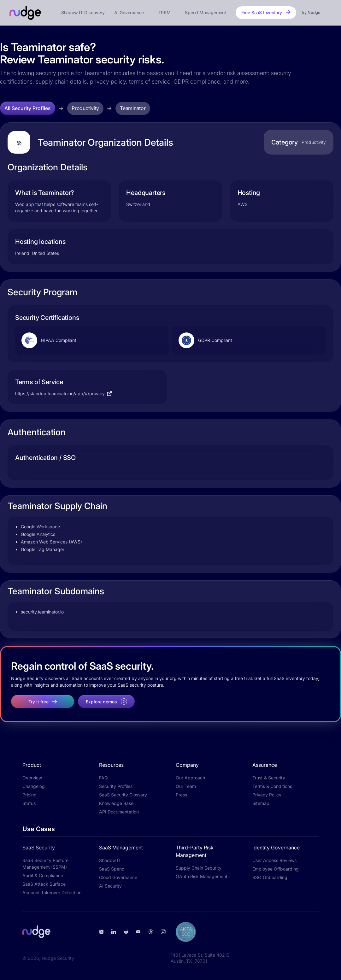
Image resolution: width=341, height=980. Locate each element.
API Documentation (119, 812)
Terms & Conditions (272, 786)
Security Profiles (116, 786)
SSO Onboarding (270, 877)
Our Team (186, 786)
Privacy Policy (267, 795)
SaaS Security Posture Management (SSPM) (45, 864)
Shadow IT (110, 860)
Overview (32, 778)
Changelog (34, 786)
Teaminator (133, 108)
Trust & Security (269, 778)
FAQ (103, 778)
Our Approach (190, 778)
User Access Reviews (274, 860)
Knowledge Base (116, 803)
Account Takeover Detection (52, 892)
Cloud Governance (118, 877)
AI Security (110, 886)
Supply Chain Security (199, 868)
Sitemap (261, 803)
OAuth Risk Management (202, 876)
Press (181, 795)
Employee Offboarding (276, 869)
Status (29, 803)
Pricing (29, 795)
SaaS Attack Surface (44, 884)
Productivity (85, 108)
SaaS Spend (112, 869)
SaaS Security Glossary (123, 795)
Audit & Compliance (43, 875)
